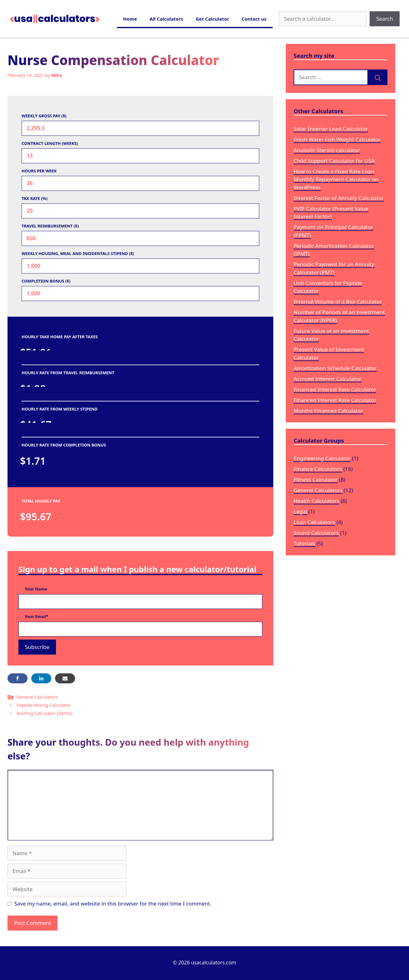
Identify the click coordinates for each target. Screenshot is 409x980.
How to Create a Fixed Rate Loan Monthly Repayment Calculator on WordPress (336, 179)
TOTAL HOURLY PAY (41, 501)
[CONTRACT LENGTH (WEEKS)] (140, 156)
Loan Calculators (314, 522)
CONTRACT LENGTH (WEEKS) (50, 143)
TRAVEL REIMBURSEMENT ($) (50, 226)
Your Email (37, 616)
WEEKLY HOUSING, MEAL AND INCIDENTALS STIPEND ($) (78, 253)
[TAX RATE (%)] (140, 211)
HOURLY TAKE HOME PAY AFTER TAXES (60, 337)
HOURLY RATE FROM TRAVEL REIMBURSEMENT (68, 373)
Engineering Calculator (322, 458)
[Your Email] (140, 629)
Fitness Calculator (316, 480)
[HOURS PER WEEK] (140, 183)
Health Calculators (316, 501)
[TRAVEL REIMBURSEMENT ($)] (140, 238)
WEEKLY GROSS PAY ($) (44, 116)
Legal (300, 511)
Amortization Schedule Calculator (335, 368)
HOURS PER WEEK (39, 171)
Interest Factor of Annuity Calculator (339, 198)
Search (385, 19)
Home (130, 19)
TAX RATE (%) (35, 198)
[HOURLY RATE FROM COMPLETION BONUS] (75, 461)
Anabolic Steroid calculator (327, 150)
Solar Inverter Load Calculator (331, 129)
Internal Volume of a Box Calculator (338, 301)
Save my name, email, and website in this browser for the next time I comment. (113, 903)
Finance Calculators (318, 469)
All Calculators (166, 19)
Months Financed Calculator (328, 411)
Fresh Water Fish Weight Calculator (337, 139)
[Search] (378, 77)
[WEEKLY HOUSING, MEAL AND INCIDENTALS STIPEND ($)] (140, 266)
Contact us (254, 19)
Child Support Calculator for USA (334, 161)
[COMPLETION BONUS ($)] (140, 293)
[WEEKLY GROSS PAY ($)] (140, 128)
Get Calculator (212, 19)
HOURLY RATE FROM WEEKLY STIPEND (60, 409)
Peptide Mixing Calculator (44, 705)
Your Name (36, 589)
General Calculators (37, 697)
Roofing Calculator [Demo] (45, 713)
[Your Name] (140, 602)
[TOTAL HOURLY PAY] (75, 517)
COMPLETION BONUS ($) (46, 281)
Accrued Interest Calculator (328, 379)
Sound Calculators (316, 533)
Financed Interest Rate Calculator (335, 389)
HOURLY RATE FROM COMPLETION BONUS (64, 445)
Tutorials (304, 543)
